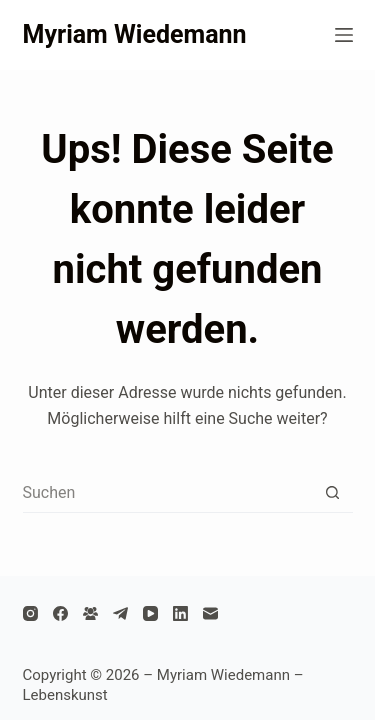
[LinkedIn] (180, 613)
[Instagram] (30, 613)
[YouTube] (150, 613)
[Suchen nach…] (168, 492)
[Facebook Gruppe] (90, 613)
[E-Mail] (210, 613)
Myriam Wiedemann (135, 34)
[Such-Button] (333, 492)
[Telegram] (120, 613)
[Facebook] (60, 613)
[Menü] (344, 35)
